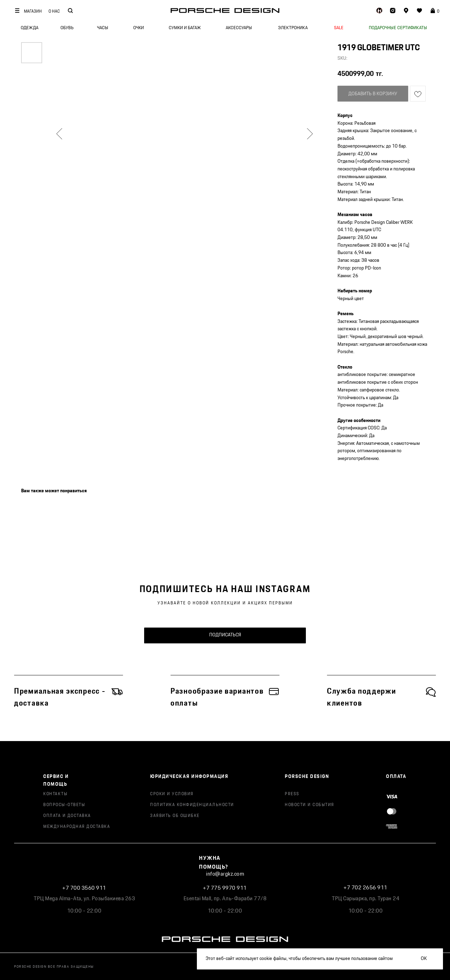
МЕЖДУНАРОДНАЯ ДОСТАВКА (77, 827)
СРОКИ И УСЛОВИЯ (172, 794)
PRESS (292, 794)
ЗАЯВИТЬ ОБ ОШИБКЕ (175, 816)
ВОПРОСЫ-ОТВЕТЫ (64, 805)
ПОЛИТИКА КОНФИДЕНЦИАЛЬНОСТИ (192, 805)
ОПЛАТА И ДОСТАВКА (67, 816)
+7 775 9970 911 (225, 888)
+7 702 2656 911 (365, 888)
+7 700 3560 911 (84, 888)
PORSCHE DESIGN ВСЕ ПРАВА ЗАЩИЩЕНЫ (54, 967)
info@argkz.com (225, 874)
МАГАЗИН (33, 11)
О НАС (54, 11)
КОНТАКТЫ (55, 794)
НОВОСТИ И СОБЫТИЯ (310, 805)
